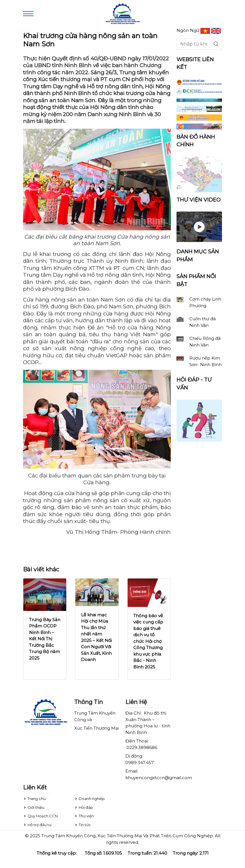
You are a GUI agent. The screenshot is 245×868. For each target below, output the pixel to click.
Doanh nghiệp (90, 799)
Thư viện (84, 816)
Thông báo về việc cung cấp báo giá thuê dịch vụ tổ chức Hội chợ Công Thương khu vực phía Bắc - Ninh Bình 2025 (148, 641)
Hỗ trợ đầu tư (37, 825)
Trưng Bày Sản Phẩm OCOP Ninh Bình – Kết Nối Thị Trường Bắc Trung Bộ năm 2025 (45, 639)
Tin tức (83, 825)
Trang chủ (34, 799)
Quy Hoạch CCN (40, 816)
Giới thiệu (34, 807)
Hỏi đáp (84, 807)
